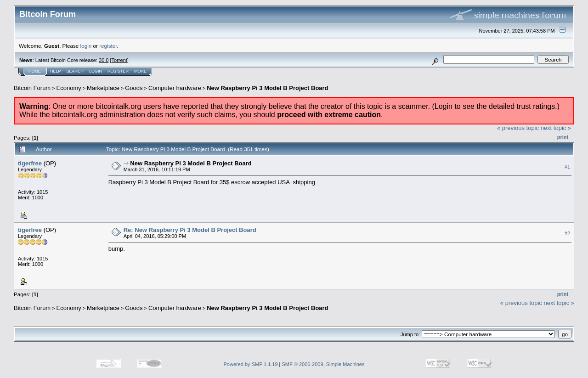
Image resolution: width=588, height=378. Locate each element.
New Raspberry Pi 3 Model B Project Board (267, 88)
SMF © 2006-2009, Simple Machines (323, 364)
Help (56, 71)
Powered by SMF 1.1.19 (251, 364)
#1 (567, 167)
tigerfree (30, 163)
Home (35, 71)
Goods (134, 88)
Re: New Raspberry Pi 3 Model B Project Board (190, 230)
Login (96, 71)
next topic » (556, 128)
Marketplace (103, 88)
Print (563, 137)
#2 (567, 233)
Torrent (119, 60)
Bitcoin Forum (32, 88)
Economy (69, 88)
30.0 (104, 60)
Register (118, 71)
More (140, 71)
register (108, 46)
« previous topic (518, 128)
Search (75, 71)
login (86, 46)
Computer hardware (175, 88)
